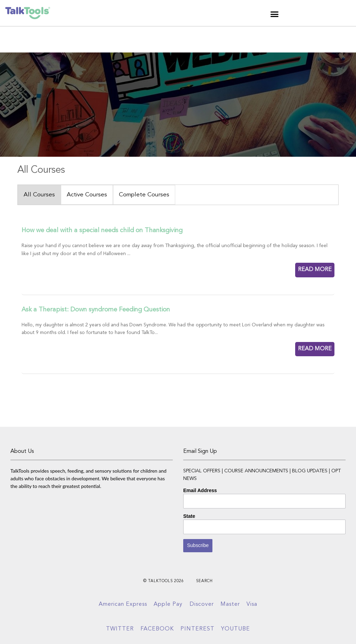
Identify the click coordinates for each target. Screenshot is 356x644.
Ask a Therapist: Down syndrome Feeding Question (96, 310)
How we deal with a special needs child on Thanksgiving (102, 230)
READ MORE (315, 270)
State (189, 516)
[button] (275, 14)
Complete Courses (144, 195)
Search (204, 581)
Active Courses (87, 195)
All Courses (39, 195)
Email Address (200, 490)
